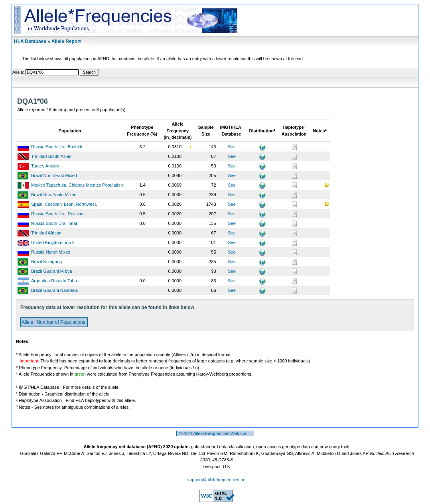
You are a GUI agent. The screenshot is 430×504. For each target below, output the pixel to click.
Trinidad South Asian (51, 156)
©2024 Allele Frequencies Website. (215, 433)
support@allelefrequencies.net (217, 480)
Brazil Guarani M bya (52, 271)
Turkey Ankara (45, 166)
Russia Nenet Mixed (51, 252)
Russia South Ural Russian (57, 214)
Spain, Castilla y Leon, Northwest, (64, 204)
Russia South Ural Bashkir (57, 147)
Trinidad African (46, 233)
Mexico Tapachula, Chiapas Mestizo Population (77, 185)
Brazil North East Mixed (54, 175)
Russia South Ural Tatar (54, 223)
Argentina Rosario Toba (54, 281)
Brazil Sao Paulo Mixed (54, 195)
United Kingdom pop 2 (53, 242)
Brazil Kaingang (46, 262)
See (232, 147)
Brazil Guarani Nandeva (54, 290)
